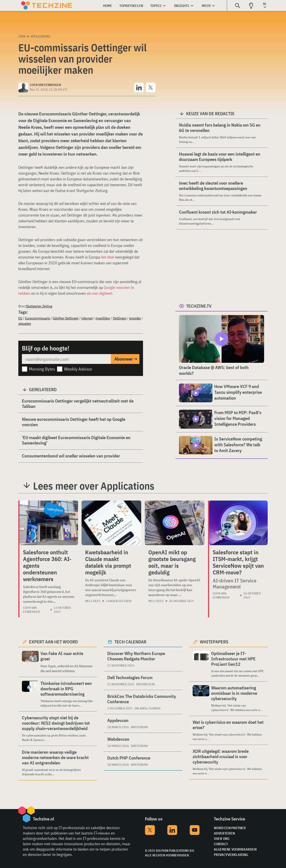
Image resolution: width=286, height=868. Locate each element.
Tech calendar (130, 642)
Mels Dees (93, 601)
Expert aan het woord (54, 642)
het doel (108, 257)
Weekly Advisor (78, 369)
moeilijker (103, 318)
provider (135, 318)
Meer (206, 6)
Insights (182, 6)
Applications (41, 36)
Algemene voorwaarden (235, 849)
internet (87, 318)
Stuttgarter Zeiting (39, 306)
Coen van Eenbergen (31, 610)
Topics (156, 6)
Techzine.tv (199, 306)
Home (108, 6)
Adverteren (224, 833)
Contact (221, 844)
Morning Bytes (42, 369)
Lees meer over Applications (94, 486)
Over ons (222, 839)
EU (20, 318)
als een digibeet (100, 293)
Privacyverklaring (231, 855)
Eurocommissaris (38, 318)
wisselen (25, 323)
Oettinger (120, 318)
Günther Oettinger (66, 318)
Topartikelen (131, 6)
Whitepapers (214, 642)
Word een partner (230, 828)
